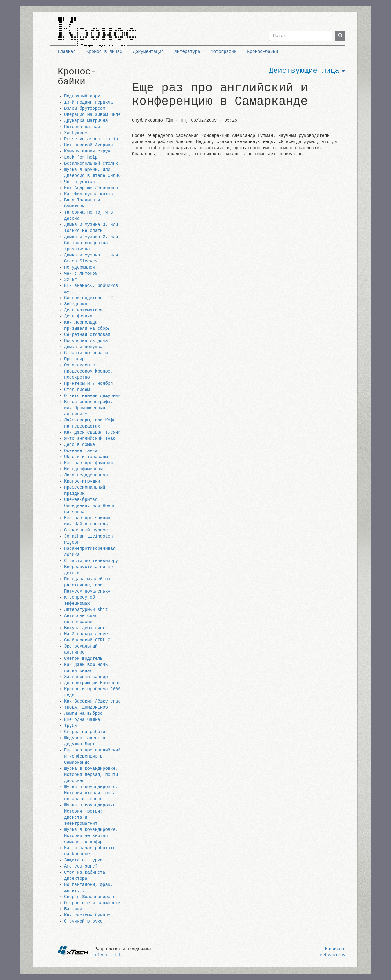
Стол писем (77, 390)
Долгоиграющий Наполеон (92, 683)
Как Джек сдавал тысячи (92, 432)
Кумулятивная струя (87, 151)
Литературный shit (86, 610)
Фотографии (224, 52)
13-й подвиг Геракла (89, 102)
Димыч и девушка (83, 347)
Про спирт (76, 359)
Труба (71, 726)
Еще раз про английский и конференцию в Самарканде (92, 756)
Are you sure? (81, 866)
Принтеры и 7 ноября (89, 384)
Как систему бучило (87, 915)
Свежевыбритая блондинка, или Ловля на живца (90, 506)
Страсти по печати (86, 353)
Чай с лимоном (81, 273)
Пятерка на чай (82, 127)
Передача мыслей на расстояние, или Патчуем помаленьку (87, 585)
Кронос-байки (263, 52)
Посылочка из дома (86, 341)
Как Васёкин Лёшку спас (92, 701)
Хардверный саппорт (87, 677)
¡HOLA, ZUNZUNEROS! (87, 707)
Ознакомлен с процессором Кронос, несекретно (89, 371)
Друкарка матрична (86, 121)
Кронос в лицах (104, 52)
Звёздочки (76, 304)
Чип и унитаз (80, 182)
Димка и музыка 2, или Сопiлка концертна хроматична (91, 243)
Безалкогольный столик (91, 163)
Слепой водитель (83, 659)
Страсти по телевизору (91, 561)
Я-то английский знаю (90, 439)
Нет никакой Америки (89, 145)
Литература (187, 52)
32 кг (71, 280)
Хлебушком (76, 133)
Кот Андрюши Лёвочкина (91, 188)
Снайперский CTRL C (87, 640)
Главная (67, 52)
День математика (83, 310)
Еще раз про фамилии (89, 463)
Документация (148, 52)
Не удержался (80, 267)
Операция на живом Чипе (92, 115)
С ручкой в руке (83, 921)
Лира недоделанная (86, 475)
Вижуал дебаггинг (85, 628)
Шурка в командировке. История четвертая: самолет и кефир (91, 836)
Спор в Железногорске (90, 897)
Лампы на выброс (83, 714)
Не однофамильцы (83, 469)
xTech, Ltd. (108, 955)
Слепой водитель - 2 (89, 298)
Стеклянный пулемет (87, 530)
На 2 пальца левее (86, 634)
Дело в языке (80, 445)
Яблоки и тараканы (86, 457)
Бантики (73, 909)
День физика (78, 316)
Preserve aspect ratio (91, 139)
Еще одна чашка (82, 720)
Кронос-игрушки (82, 481)
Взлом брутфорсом (85, 108)
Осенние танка (81, 451)
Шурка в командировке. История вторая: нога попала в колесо (91, 793)
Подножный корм (82, 96)
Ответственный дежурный (92, 396)
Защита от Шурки (83, 860)
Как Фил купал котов (89, 194)
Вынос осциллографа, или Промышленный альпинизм (89, 408)
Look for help (81, 157)
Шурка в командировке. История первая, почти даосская (91, 775)
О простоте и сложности (92, 903)
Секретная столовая (87, 335)
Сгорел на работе (85, 732)
